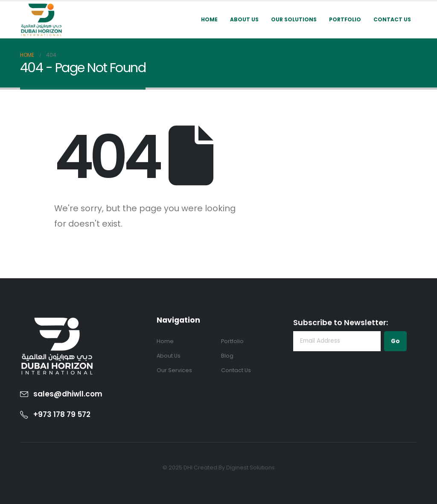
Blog (227, 356)
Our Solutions (294, 19)
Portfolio (345, 19)
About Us (244, 19)
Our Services (174, 370)
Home (209, 19)
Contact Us (392, 19)
